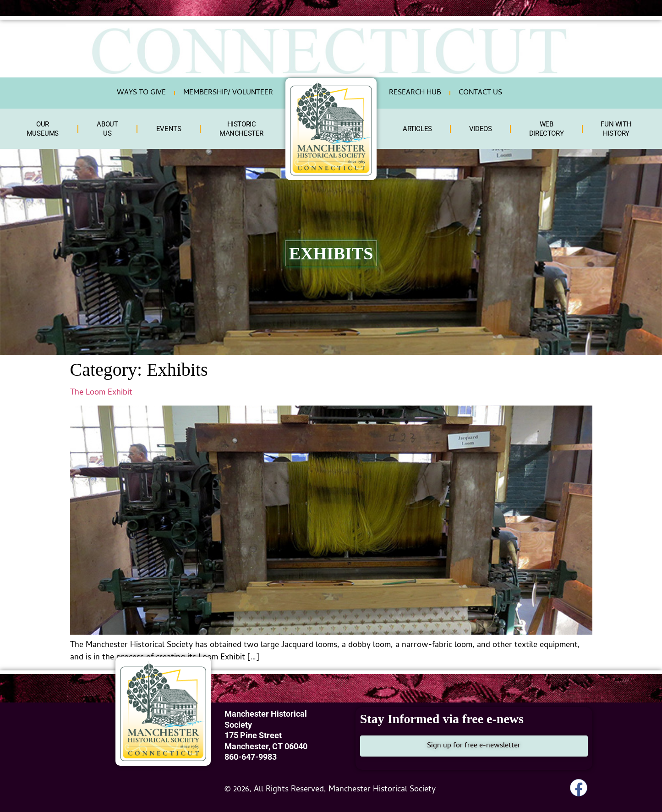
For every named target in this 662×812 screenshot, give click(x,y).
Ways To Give (141, 93)
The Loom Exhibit (101, 393)
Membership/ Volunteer (228, 93)
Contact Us (480, 93)
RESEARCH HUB (415, 93)
